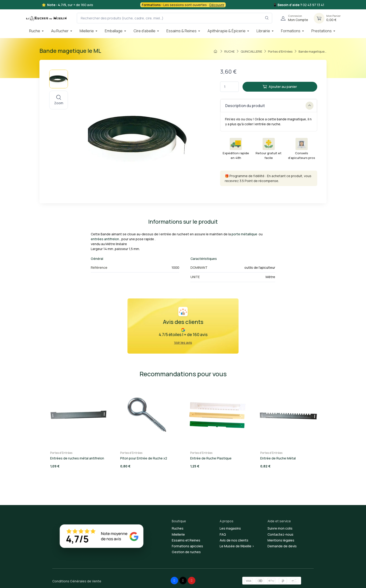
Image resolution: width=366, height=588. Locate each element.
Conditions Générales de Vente (77, 581)
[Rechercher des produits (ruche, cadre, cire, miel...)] (174, 18)
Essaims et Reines (186, 540)
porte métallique (244, 234)
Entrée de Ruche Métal (278, 458)
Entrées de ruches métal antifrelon (77, 458)
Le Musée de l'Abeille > (237, 546)
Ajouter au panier (280, 87)
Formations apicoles (187, 546)
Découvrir (217, 5)
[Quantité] (229, 87)
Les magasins (230, 528)
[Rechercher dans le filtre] (267, 18)
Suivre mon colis (280, 528)
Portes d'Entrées (61, 453)
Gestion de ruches (186, 552)
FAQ (223, 534)
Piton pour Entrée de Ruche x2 (144, 458)
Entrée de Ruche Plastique (211, 458)
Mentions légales (281, 540)
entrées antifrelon (105, 239)
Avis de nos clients (234, 540)
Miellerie (178, 534)
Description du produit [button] (269, 106)
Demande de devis (282, 546)
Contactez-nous (280, 534)
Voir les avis (183, 342)
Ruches (178, 528)
